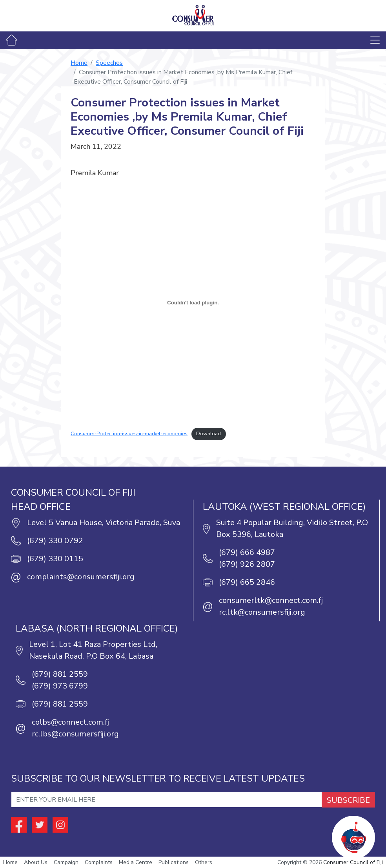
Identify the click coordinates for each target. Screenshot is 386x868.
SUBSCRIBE (348, 800)
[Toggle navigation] (375, 40)
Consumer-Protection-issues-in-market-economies (129, 434)
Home (79, 63)
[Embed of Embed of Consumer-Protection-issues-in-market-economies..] (193, 302)
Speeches (109, 63)
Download (208, 434)
